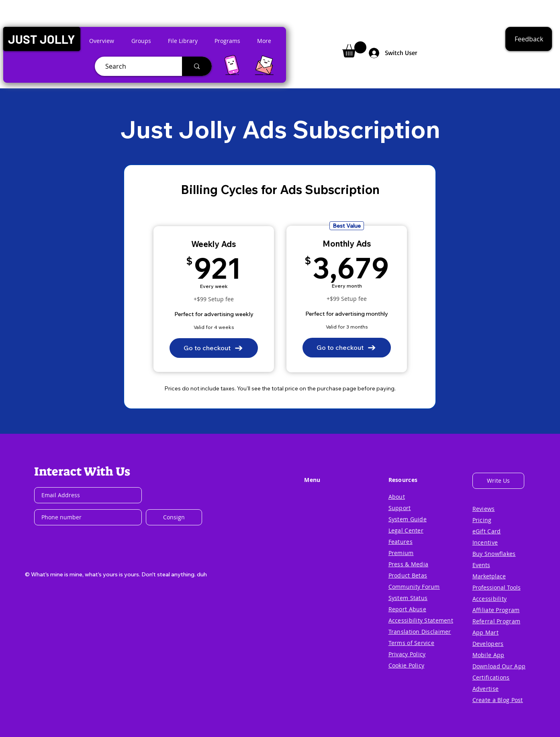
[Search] (135, 66)
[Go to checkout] (214, 348)
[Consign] (174, 517)
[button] (42, 39)
